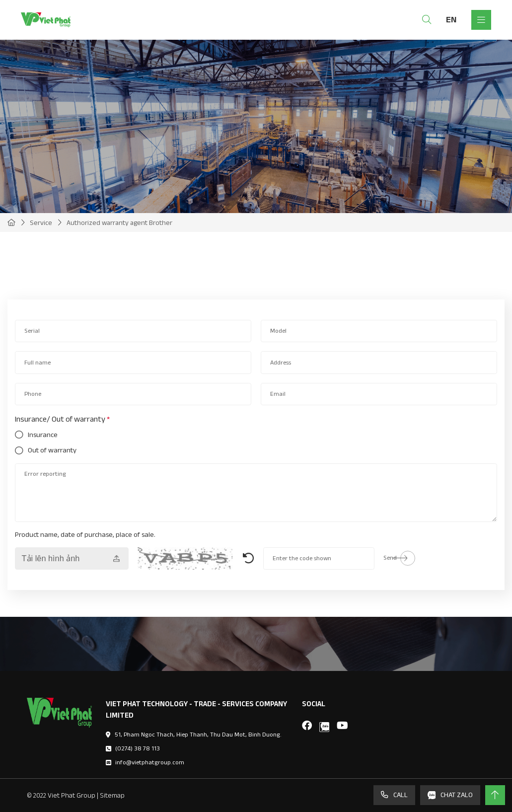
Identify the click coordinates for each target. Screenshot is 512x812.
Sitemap (112, 795)
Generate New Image (248, 558)
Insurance (43, 435)
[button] (9, 273)
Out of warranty (52, 450)
